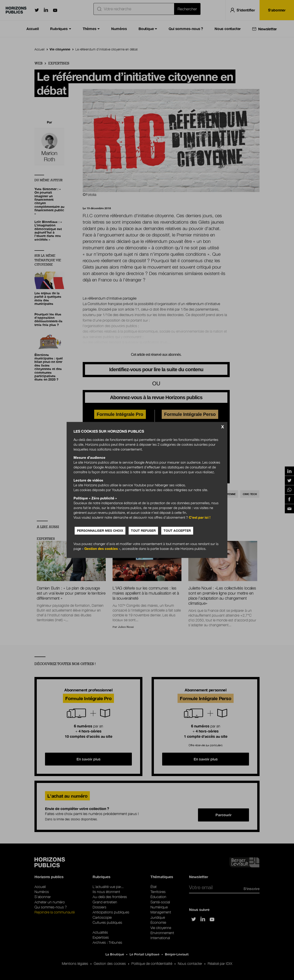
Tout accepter (177, 531)
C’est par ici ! (200, 518)
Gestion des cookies (101, 549)
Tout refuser (143, 531)
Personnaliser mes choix (100, 531)
